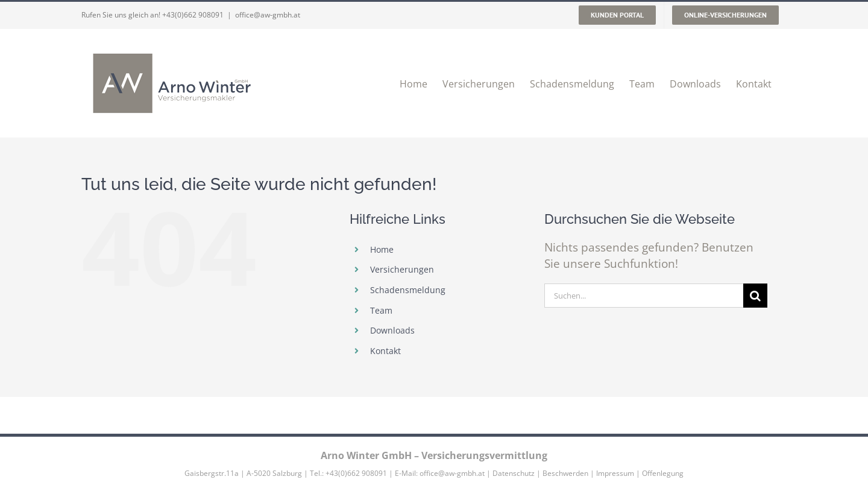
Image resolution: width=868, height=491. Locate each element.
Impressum (615, 473)
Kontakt (385, 351)
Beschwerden (565, 473)
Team (381, 310)
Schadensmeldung (408, 290)
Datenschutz (514, 473)
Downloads (392, 330)
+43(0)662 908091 (193, 15)
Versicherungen (402, 269)
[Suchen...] (644, 296)
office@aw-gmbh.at (268, 15)
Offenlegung (663, 473)
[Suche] (755, 296)
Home (382, 249)
